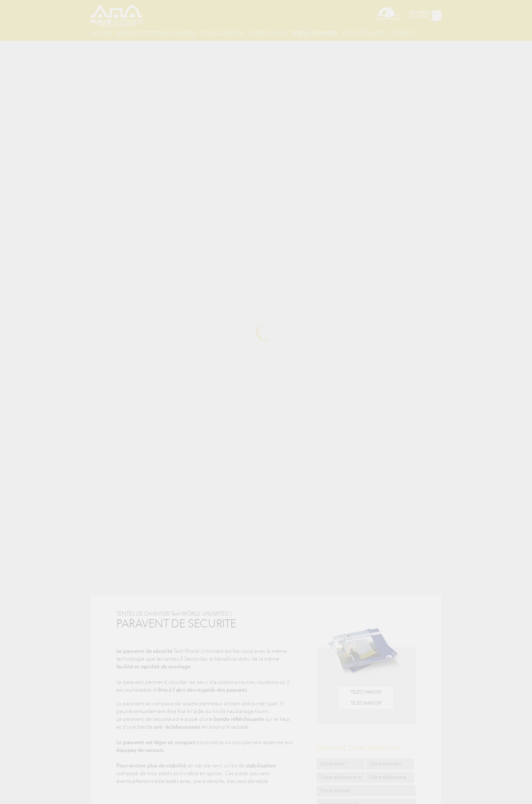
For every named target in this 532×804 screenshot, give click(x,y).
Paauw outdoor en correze (163, 33)
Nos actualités (391, 33)
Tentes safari (285, 33)
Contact (104, 44)
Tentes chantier (337, 33)
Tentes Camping (234, 33)
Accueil (103, 33)
